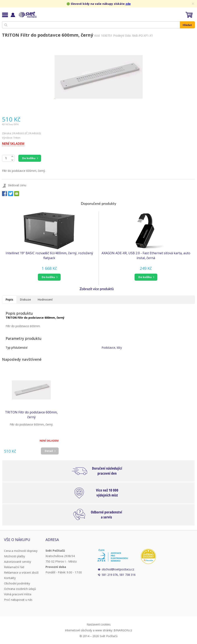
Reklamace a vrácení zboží (21, 572)
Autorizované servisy (18, 562)
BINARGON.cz (123, 630)
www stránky (104, 630)
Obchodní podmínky (17, 583)
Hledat (187, 25)
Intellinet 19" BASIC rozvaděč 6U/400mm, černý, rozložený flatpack (49, 256)
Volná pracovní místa (18, 594)
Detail (49, 451)
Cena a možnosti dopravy (21, 551)
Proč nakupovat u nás (18, 600)
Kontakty (10, 578)
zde (128, 4)
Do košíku (29, 158)
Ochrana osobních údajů (20, 589)
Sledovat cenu (17, 185)
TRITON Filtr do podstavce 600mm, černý (31, 415)
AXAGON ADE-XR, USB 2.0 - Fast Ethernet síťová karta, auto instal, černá (146, 256)
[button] (49, 277)
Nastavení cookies (99, 624)
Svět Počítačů (27, 15)
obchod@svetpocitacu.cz (118, 569)
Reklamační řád (14, 567)
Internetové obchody (78, 630)
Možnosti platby (15, 556)
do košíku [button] (48, 277)
